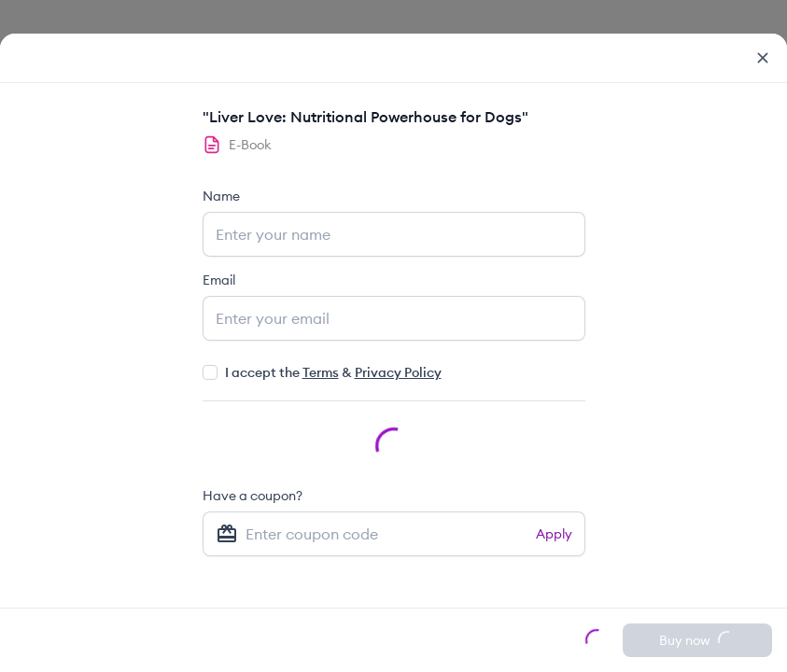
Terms (321, 372)
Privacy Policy (398, 372)
